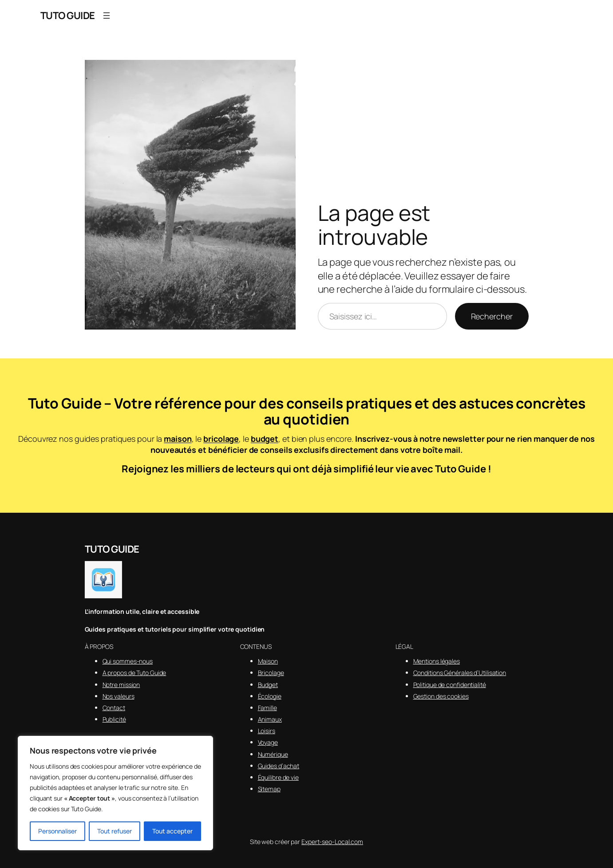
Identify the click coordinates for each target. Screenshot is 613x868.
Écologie (270, 696)
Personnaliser (57, 831)
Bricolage (271, 673)
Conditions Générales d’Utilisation (460, 673)
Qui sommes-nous (128, 661)
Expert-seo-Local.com (332, 842)
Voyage (268, 742)
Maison (268, 661)
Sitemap (269, 789)
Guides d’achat (279, 766)
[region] (115, 793)
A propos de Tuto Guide (134, 673)
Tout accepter (172, 831)
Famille (267, 708)
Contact (114, 708)
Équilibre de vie (278, 777)
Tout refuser (115, 831)
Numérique (273, 754)
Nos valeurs (119, 696)
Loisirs (267, 731)
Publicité (114, 719)
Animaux (270, 719)
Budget (268, 685)
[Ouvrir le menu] (107, 16)
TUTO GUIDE (68, 16)
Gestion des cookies (441, 696)
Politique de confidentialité (450, 685)
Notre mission (121, 685)
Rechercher (492, 316)
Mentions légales (437, 661)
